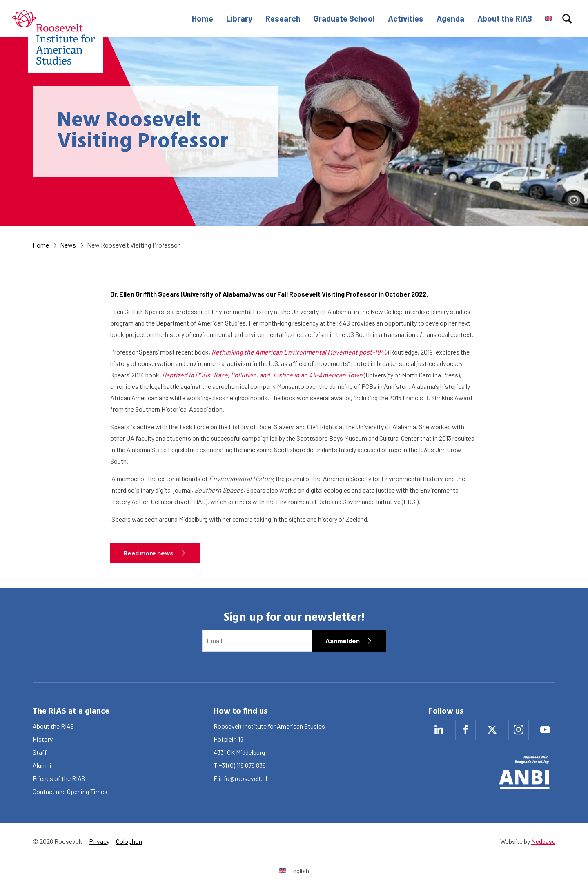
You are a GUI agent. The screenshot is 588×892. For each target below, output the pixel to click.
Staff (40, 752)
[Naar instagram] (519, 730)
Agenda (450, 18)
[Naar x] (492, 730)
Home (203, 18)
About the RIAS (505, 18)
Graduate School (344, 18)
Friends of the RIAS (59, 778)
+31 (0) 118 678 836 (242, 765)
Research (283, 18)
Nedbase (543, 841)
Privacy (99, 841)
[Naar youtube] (545, 730)
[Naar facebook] (465, 730)
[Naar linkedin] (439, 730)
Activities (406, 18)
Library (239, 18)
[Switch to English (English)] (294, 871)
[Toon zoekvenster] (567, 18)
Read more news (148, 553)
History (43, 739)
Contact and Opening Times (70, 791)
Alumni (42, 765)
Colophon (129, 841)
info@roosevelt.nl (243, 778)
